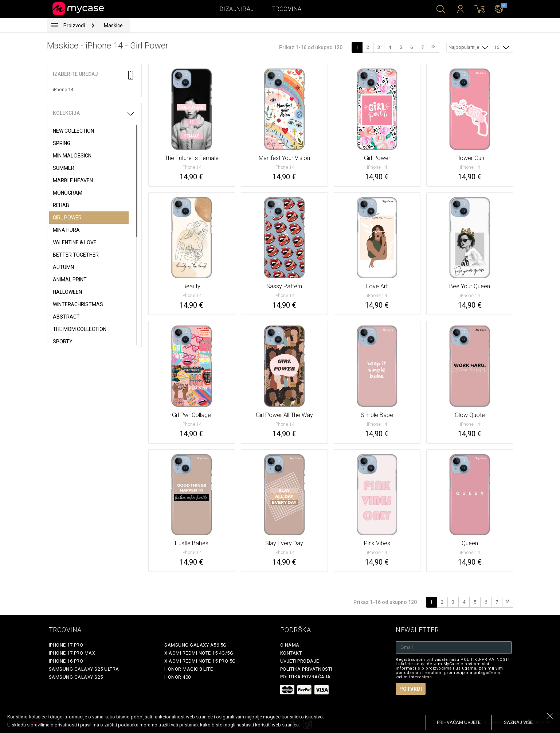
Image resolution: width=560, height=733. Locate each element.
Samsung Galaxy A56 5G (195, 645)
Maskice (113, 26)
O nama (290, 645)
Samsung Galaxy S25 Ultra (84, 669)
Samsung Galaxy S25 (76, 677)
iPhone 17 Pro (66, 645)
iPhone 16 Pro (66, 661)
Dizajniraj (237, 9)
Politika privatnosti (306, 669)
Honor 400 (178, 677)
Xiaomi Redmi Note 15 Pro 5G (200, 661)
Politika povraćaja (306, 677)
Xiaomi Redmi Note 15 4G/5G (199, 653)
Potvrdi (411, 689)
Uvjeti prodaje (300, 661)
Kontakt (291, 653)
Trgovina (287, 9)
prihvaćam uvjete (459, 722)
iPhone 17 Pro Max (72, 653)
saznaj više (518, 722)
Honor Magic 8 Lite (189, 669)
